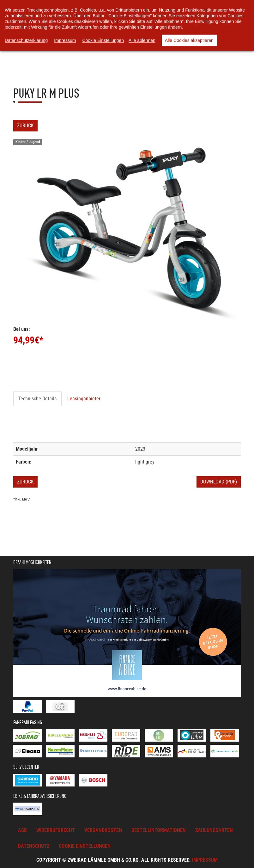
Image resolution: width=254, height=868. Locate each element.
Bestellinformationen (159, 830)
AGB (22, 830)
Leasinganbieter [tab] (84, 399)
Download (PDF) (219, 482)
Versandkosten (103, 830)
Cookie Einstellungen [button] (85, 846)
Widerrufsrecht (56, 830)
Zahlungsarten (214, 830)
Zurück (25, 126)
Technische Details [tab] (37, 399)
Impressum (205, 860)
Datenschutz (34, 846)
